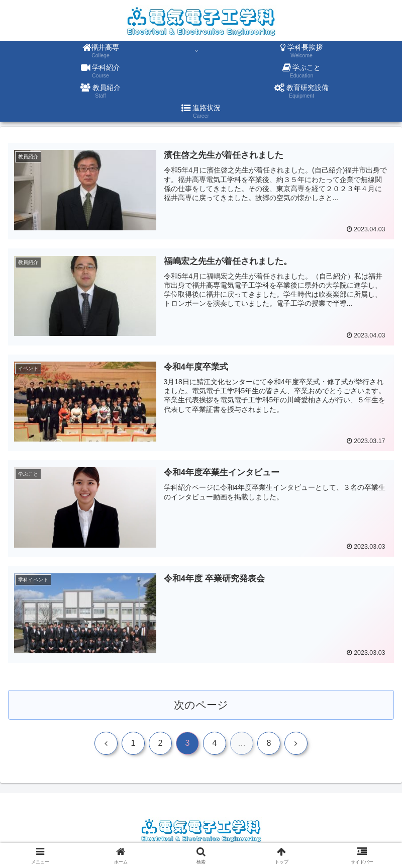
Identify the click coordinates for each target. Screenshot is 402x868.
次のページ (201, 705)
